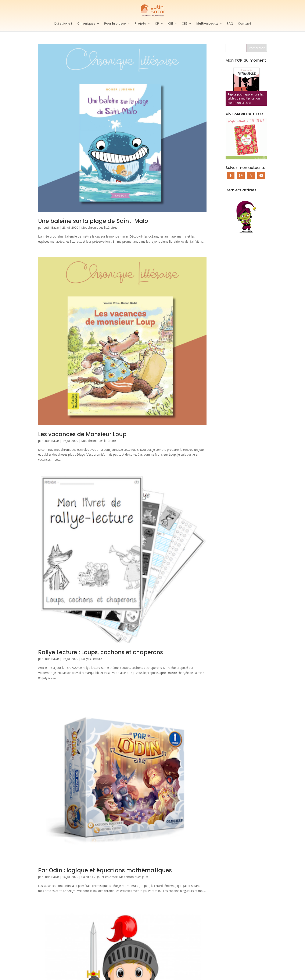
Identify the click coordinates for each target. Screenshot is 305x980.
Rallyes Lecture (92, 659)
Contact (245, 24)
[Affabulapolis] (246, 85)
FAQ (230, 24)
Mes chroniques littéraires (99, 227)
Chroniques (86, 24)
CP (157, 24)
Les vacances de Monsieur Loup (82, 434)
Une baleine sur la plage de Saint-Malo (93, 221)
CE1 (170, 24)
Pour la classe (115, 24)
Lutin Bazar (51, 227)
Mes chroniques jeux (134, 877)
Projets (140, 24)
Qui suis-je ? (63, 24)
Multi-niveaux (207, 24)
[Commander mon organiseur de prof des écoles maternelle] (246, 139)
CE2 (185, 24)
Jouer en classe (107, 877)
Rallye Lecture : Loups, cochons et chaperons (101, 652)
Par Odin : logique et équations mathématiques (105, 870)
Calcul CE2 (88, 877)
